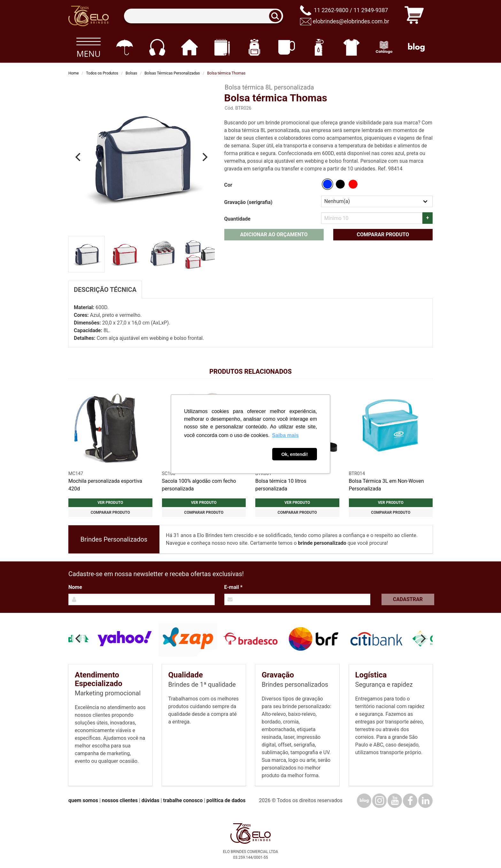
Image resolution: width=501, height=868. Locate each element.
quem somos (83, 800)
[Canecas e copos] (287, 47)
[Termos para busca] (203, 16)
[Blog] (416, 47)
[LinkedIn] (425, 801)
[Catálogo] (384, 47)
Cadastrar (408, 599)
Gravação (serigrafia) (248, 202)
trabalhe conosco (183, 800)
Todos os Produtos (102, 73)
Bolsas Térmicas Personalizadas (172, 73)
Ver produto (110, 503)
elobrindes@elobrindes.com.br (351, 21)
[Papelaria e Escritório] (222, 47)
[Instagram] (379, 801)
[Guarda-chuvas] (124, 47)
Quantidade (237, 219)
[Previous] (79, 157)
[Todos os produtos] (88, 47)
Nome (75, 587)
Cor (228, 185)
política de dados (226, 800)
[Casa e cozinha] (189, 47)
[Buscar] (277, 16)
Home (73, 73)
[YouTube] (395, 801)
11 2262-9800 (331, 10)
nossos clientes (120, 800)
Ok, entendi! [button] (294, 454)
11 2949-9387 (371, 10)
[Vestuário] (352, 47)
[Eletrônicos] (157, 47)
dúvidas (150, 800)
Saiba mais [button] (285, 435)
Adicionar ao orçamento (274, 235)
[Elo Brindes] (89, 16)
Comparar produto (383, 235)
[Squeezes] (319, 47)
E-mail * (233, 587)
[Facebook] (410, 801)
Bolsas (131, 73)
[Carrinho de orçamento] (414, 16)
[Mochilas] (254, 47)
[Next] (204, 157)
